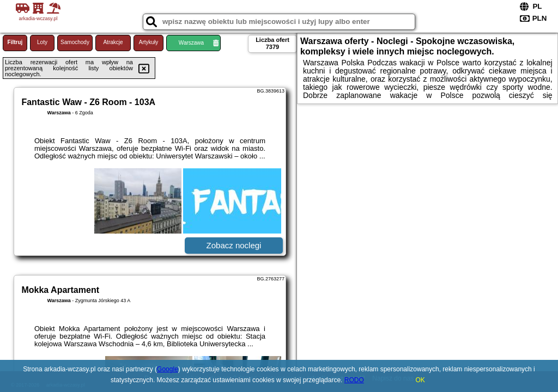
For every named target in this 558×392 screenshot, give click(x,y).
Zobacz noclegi (234, 245)
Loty (42, 42)
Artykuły (149, 42)
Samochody (75, 42)
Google (168, 369)
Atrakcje (113, 42)
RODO (354, 380)
